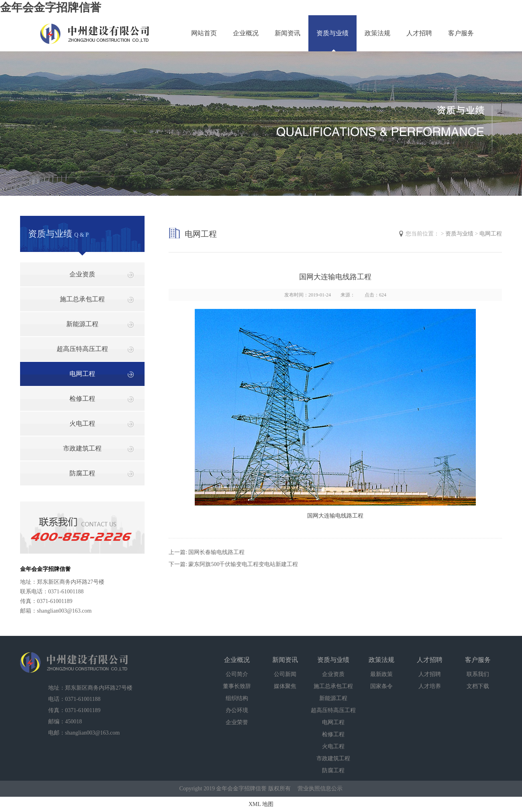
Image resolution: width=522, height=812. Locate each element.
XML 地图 (261, 804)
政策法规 (377, 33)
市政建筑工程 (82, 448)
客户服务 (461, 33)
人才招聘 (419, 33)
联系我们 (478, 674)
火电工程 (82, 423)
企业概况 (246, 33)
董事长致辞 (237, 686)
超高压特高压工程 (82, 349)
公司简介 (237, 674)
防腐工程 (82, 473)
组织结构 (237, 698)
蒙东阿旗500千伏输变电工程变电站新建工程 (243, 564)
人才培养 (430, 686)
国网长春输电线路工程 (216, 552)
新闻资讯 (288, 33)
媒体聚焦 (285, 686)
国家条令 (381, 686)
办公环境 (237, 710)
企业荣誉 (237, 722)
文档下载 (478, 686)
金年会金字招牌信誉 (51, 7)
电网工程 (82, 374)
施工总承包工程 (82, 299)
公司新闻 (285, 674)
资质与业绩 (332, 33)
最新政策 (381, 674)
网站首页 (204, 33)
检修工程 (82, 399)
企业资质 (82, 274)
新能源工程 (82, 324)
